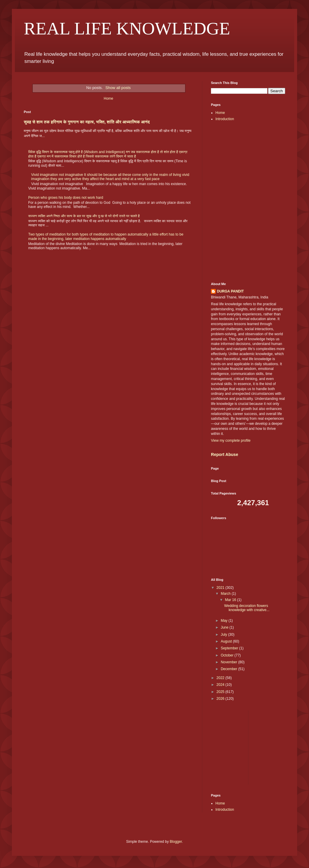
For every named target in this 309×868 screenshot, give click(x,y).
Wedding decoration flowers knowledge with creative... (247, 608)
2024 (221, 685)
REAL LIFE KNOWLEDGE (127, 28)
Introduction (225, 119)
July (224, 635)
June (225, 627)
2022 (221, 678)
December (230, 669)
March (226, 594)
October (228, 655)
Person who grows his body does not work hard (66, 198)
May (225, 621)
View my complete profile (231, 441)
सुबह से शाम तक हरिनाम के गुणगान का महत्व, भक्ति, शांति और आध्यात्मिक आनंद (87, 122)
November (230, 662)
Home (108, 98)
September (230, 648)
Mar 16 (231, 600)
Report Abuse (224, 454)
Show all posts (118, 88)
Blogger (176, 842)
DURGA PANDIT (230, 291)
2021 (221, 588)
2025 (221, 692)
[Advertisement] (248, 160)
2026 (221, 699)
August (227, 641)
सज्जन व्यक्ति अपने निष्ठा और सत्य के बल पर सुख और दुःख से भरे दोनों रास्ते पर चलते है (84, 216)
